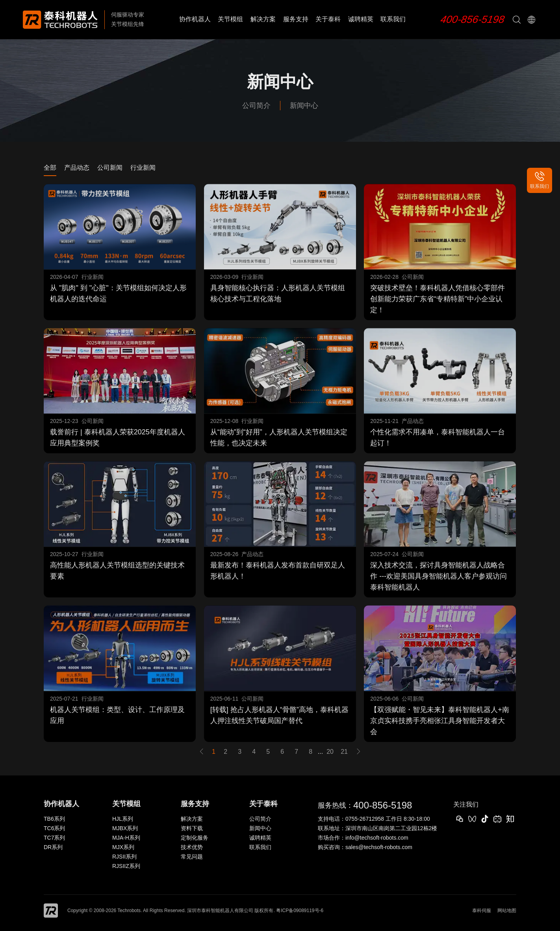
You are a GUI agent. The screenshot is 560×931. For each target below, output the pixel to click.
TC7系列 (54, 838)
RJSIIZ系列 (126, 866)
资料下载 (192, 828)
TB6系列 (54, 819)
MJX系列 (123, 847)
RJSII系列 (124, 857)
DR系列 (53, 847)
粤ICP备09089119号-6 (300, 911)
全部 (50, 168)
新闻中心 (304, 106)
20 (330, 752)
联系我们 (393, 19)
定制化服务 (195, 838)
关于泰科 (328, 19)
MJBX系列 (125, 828)
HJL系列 (123, 819)
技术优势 (192, 847)
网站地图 (507, 911)
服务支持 (296, 19)
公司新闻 (110, 168)
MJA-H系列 (126, 838)
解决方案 (263, 19)
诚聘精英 (361, 19)
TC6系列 (54, 828)
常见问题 (192, 857)
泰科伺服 (482, 911)
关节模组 (230, 19)
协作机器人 (195, 19)
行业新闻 (143, 168)
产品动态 (77, 168)
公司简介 (256, 106)
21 (344, 752)
